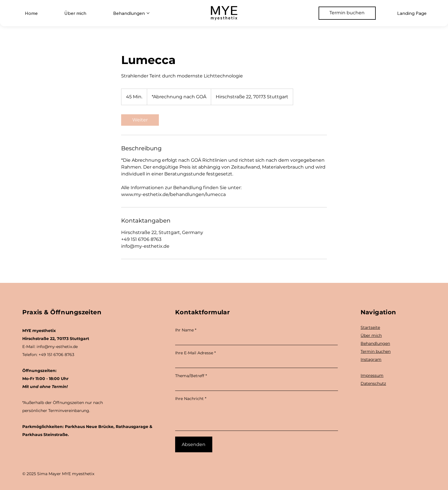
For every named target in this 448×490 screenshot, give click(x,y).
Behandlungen (375, 343)
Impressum (372, 375)
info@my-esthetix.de (57, 347)
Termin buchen (376, 351)
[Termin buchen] (347, 13)
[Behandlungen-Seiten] (148, 13)
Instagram (371, 359)
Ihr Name (184, 330)
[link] (140, 120)
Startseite (370, 327)
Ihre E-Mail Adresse (194, 353)
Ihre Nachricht (189, 399)
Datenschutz (373, 383)
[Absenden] (194, 444)
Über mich (371, 335)
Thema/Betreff (190, 376)
